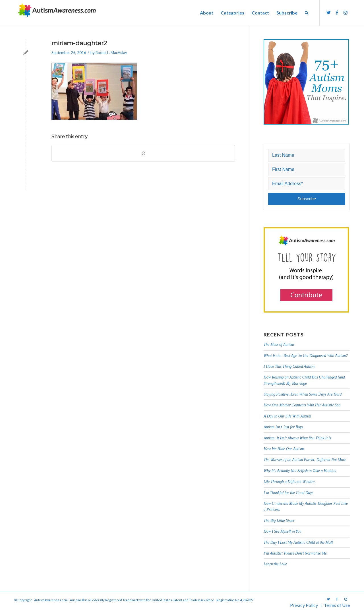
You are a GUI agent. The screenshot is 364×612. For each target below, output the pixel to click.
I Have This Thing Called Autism (289, 366)
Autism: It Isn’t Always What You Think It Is (298, 438)
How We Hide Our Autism (284, 449)
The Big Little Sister (279, 521)
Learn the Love (275, 564)
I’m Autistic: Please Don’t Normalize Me (295, 553)
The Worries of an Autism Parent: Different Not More (305, 460)
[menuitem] (207, 13)
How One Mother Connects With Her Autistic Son (302, 405)
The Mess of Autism (279, 345)
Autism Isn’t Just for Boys (283, 427)
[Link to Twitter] (328, 13)
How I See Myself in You (283, 531)
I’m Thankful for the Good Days (288, 493)
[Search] (307, 13)
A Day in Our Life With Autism (287, 416)
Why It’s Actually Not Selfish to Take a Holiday (300, 471)
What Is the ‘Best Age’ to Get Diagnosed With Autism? (306, 356)
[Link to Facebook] (337, 13)
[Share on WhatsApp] (143, 153)
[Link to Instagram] (346, 13)
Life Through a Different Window (289, 482)
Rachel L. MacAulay (111, 53)
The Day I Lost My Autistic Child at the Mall (298, 542)
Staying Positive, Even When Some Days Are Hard (303, 394)
